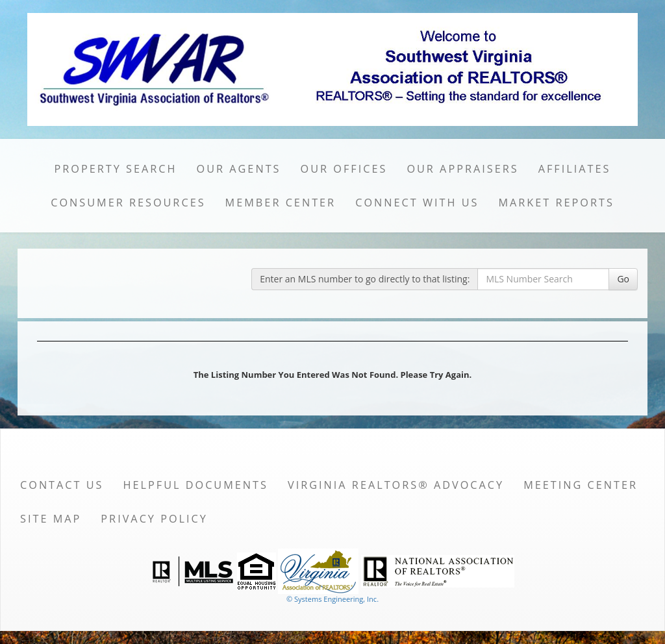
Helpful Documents (196, 485)
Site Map (51, 519)
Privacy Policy (154, 519)
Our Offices (344, 169)
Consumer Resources (128, 203)
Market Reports (556, 203)
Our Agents (239, 169)
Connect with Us (417, 203)
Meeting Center (581, 485)
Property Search (116, 169)
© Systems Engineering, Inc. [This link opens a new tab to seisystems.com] (332, 599)
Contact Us (62, 485)
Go (623, 279)
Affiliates (575, 169)
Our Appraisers (462, 169)
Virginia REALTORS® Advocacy (396, 485)
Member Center (281, 203)
